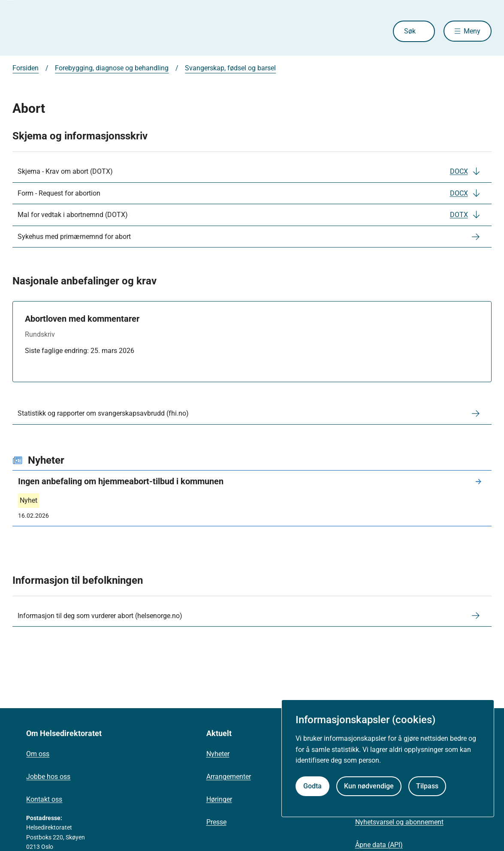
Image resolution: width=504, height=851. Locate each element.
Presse (216, 822)
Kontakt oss (44, 799)
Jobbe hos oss (48, 777)
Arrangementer (229, 777)
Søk (409, 31)
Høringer (219, 799)
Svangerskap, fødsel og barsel (230, 68)
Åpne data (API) (379, 845)
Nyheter (218, 754)
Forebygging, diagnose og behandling (112, 68)
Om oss (38, 754)
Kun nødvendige (369, 786)
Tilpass (427, 786)
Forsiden (26, 68)
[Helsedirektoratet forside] (74, 31)
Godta (312, 786)
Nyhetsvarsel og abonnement (399, 822)
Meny (472, 31)
